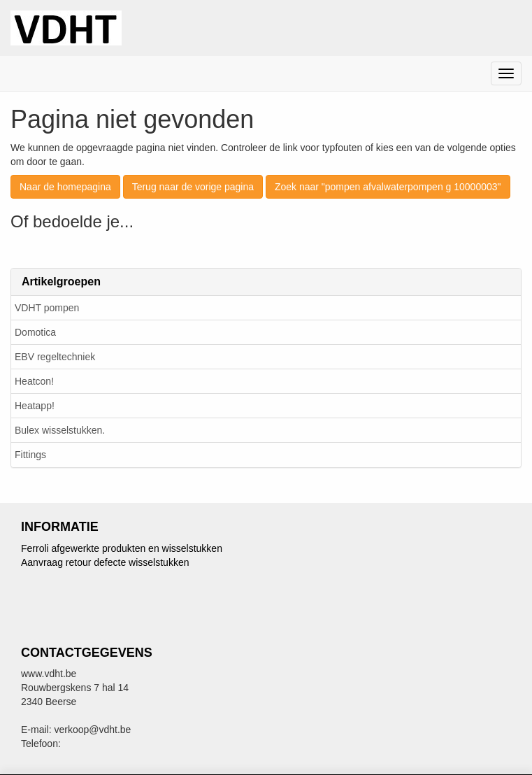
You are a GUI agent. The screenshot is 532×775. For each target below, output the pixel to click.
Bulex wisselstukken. (60, 430)
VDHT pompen (47, 308)
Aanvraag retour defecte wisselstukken (105, 562)
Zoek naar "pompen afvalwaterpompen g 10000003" (388, 187)
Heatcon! (34, 381)
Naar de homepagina (65, 187)
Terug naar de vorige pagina (193, 187)
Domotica (35, 332)
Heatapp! (35, 406)
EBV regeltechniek (55, 357)
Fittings (30, 455)
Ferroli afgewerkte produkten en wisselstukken (122, 548)
